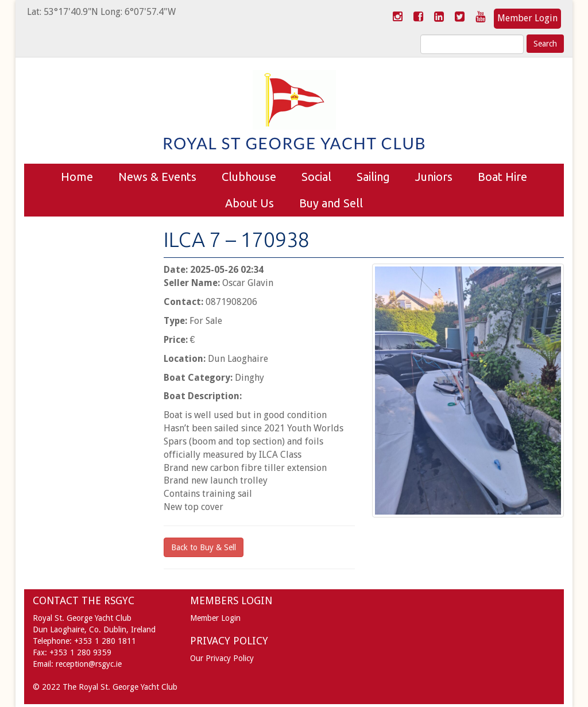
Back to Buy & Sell (204, 547)
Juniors (434, 177)
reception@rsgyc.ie (89, 664)
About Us (249, 203)
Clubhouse (249, 177)
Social (316, 177)
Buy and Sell (331, 203)
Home (77, 177)
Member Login (527, 18)
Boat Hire (502, 177)
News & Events (157, 177)
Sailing (373, 177)
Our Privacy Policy (222, 658)
